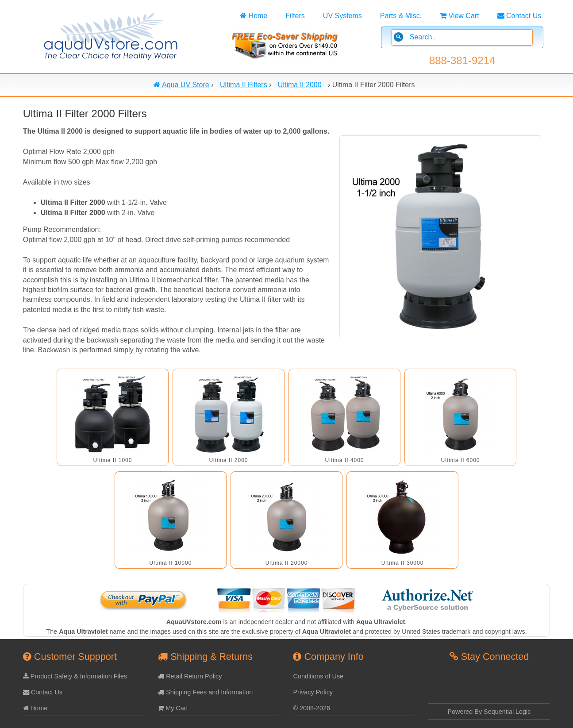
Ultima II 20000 (287, 563)
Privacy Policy (313, 692)
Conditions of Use (318, 676)
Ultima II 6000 (460, 460)
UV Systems (342, 16)
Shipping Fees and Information (205, 692)
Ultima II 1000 (112, 460)
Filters (295, 16)
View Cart (460, 16)
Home (254, 16)
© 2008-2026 (311, 708)
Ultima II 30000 (403, 563)
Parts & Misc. (401, 16)
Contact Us (519, 16)
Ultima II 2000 (228, 460)
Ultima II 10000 (171, 563)
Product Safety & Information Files (75, 676)
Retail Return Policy (190, 676)
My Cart (173, 708)
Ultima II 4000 (344, 460)
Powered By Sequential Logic (489, 712)
